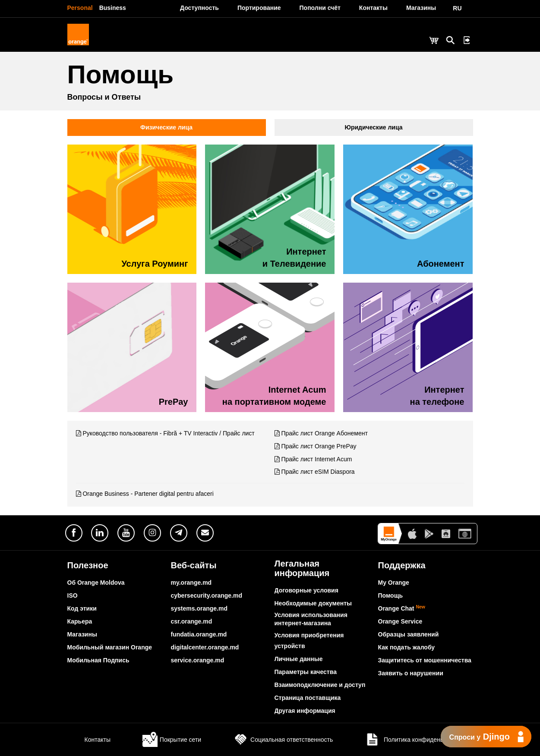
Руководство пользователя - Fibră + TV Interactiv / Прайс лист (168, 433)
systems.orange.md (199, 608)
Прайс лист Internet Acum (316, 459)
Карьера (80, 621)
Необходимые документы (313, 603)
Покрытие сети (172, 740)
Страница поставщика (308, 698)
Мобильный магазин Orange (110, 647)
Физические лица (166, 127)
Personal (80, 8)
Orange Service (400, 621)
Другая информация (305, 711)
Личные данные (299, 659)
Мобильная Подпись (98, 660)
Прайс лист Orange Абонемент (324, 433)
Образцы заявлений (409, 634)
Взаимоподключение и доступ (320, 685)
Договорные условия (306, 590)
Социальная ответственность (283, 740)
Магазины (82, 634)
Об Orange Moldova (96, 583)
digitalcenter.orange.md (205, 647)
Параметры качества (306, 672)
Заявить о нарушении (411, 673)
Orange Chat (402, 608)
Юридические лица (374, 127)
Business (113, 8)
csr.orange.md (192, 621)
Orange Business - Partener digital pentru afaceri (148, 494)
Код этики (82, 608)
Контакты (89, 740)
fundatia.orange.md (199, 634)
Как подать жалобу (407, 647)
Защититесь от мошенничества (425, 660)
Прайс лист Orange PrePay (319, 446)
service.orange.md (198, 660)
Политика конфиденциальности (419, 740)
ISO (73, 595)
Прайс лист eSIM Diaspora (318, 472)
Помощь (391, 595)
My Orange (394, 583)
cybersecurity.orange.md (207, 595)
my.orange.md (191, 583)
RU (457, 8)
